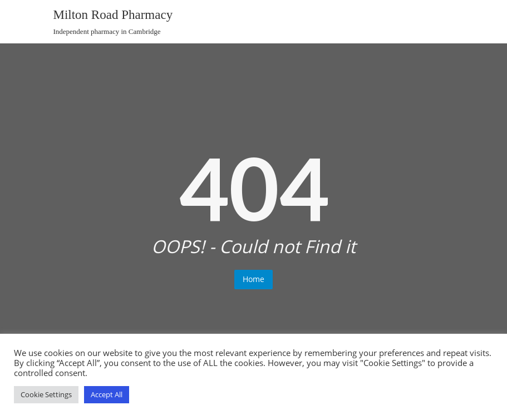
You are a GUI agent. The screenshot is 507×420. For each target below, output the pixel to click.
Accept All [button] (107, 394)
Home (253, 279)
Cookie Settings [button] (46, 394)
